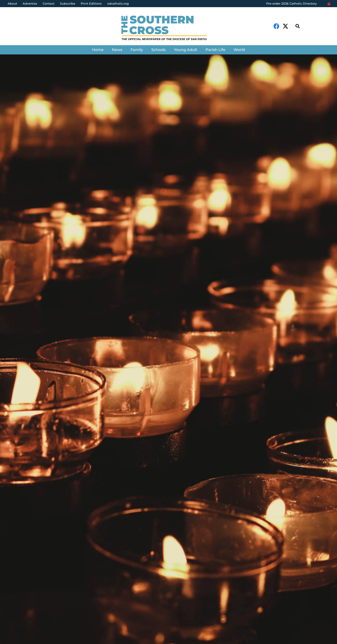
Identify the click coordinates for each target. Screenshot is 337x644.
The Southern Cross (33, 369)
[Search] (298, 26)
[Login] (329, 4)
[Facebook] (276, 26)
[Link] (168, 28)
